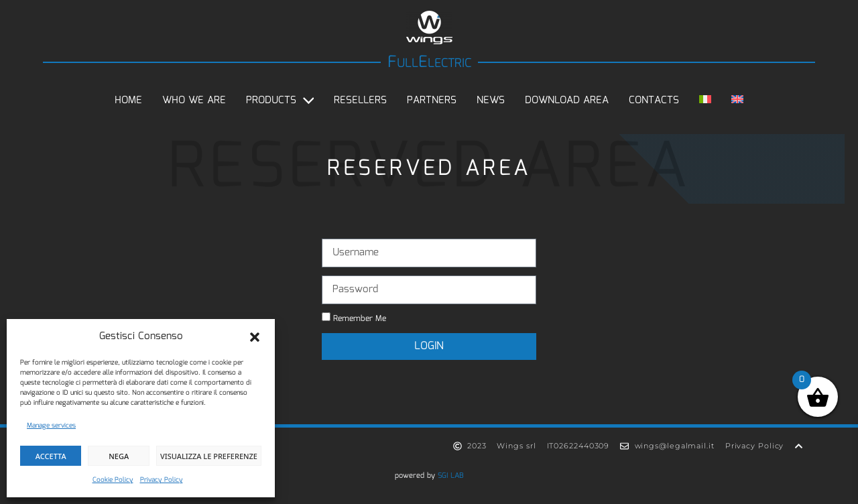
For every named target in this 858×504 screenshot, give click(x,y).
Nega (119, 456)
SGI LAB (451, 476)
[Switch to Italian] (705, 101)
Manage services (51, 426)
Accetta (51, 456)
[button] (255, 337)
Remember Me (354, 319)
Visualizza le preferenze (209, 456)
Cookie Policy (113, 480)
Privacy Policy (162, 480)
